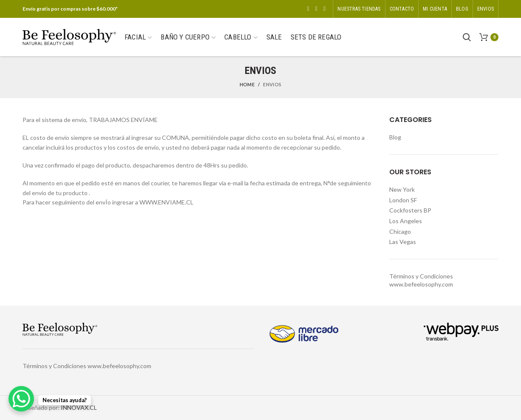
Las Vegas (403, 242)
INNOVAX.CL (79, 407)
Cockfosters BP (410, 210)
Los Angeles (406, 221)
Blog (395, 137)
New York (402, 189)
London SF (403, 200)
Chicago (400, 231)
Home (247, 84)
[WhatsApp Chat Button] (21, 399)
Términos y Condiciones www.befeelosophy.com (87, 366)
